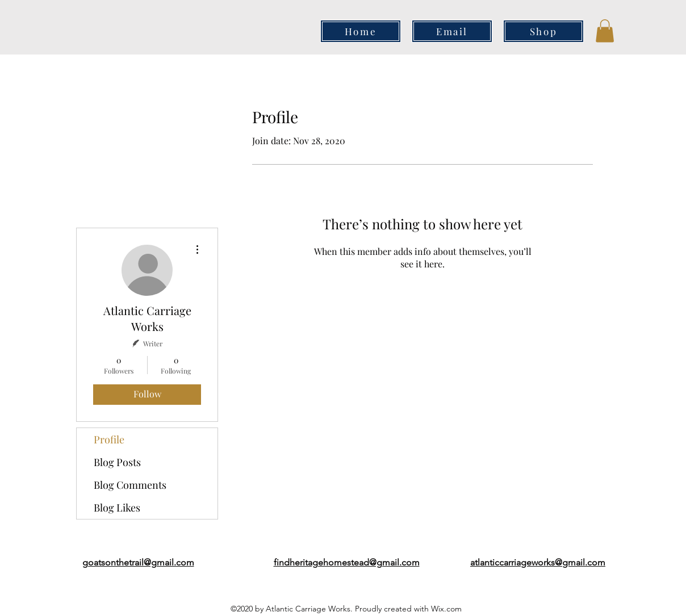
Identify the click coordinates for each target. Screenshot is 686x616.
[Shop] (543, 31)
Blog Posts (117, 462)
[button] (605, 31)
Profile (109, 439)
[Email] (452, 31)
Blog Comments (130, 485)
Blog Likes (117, 508)
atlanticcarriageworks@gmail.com (538, 562)
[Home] (361, 31)
